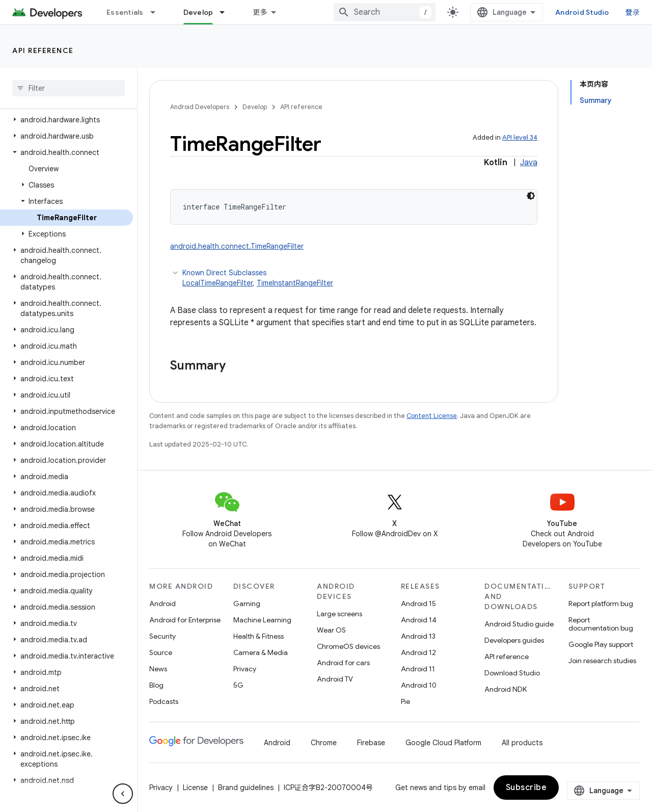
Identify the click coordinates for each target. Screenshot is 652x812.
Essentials (125, 12)
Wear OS (331, 630)
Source (161, 652)
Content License (432, 416)
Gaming (247, 604)
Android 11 (418, 669)
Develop (255, 107)
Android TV (335, 679)
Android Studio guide (519, 624)
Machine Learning (262, 620)
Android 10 (419, 685)
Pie (405, 701)
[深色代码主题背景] (531, 196)
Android (162, 604)
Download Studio (512, 673)
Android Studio (582, 12)
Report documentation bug (601, 624)
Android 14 (419, 620)
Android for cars (343, 663)
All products (522, 743)
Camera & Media (261, 652)
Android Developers (200, 107)
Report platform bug (601, 604)
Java (529, 163)
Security (162, 636)
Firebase (371, 743)
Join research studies (602, 661)
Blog (156, 685)
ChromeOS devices (348, 646)
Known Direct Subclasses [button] (360, 278)
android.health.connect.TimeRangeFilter (237, 246)
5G (238, 685)
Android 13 (418, 636)
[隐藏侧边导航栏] (123, 794)
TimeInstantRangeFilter (295, 283)
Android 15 (418, 604)
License (195, 788)
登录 (633, 12)
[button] (66, 120)
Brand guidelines (246, 788)
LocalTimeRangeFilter (218, 283)
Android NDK (506, 689)
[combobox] (385, 12)
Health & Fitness (259, 636)
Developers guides (514, 640)
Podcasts (164, 701)
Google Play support (601, 644)
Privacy (245, 669)
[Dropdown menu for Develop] (227, 12)
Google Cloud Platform (443, 743)
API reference (43, 50)
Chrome (324, 743)
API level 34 (520, 137)
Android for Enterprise (185, 620)
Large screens (339, 614)
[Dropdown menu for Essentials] (157, 12)
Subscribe (526, 788)
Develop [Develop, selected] (198, 12)
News (158, 669)
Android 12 (418, 652)
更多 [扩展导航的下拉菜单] (260, 12)
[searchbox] (69, 88)
